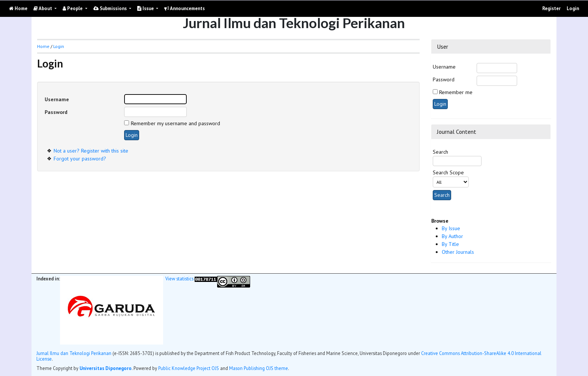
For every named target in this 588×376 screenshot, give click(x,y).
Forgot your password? (80, 159)
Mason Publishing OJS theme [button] (259, 368)
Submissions (111, 8)
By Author (452, 236)
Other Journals (458, 252)
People (73, 8)
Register (551, 8)
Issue (146, 8)
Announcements (184, 8)
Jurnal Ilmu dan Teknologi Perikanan (74, 353)
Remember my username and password (175, 123)
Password (444, 79)
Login (573, 8)
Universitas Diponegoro (106, 368)
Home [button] (43, 46)
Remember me (456, 92)
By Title (450, 244)
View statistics (179, 279)
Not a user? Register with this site (91, 151)
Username (444, 67)
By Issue (451, 228)
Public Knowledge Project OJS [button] (189, 368)
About (43, 8)
